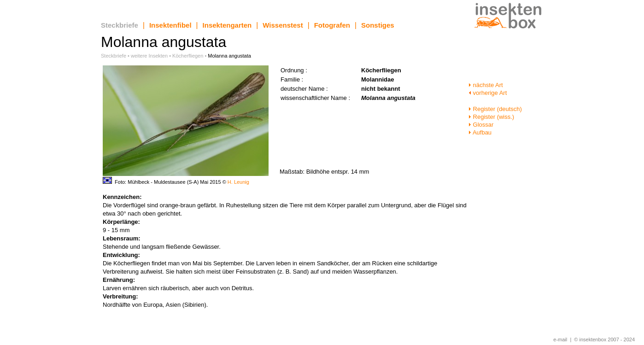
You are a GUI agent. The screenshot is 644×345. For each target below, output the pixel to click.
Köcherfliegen (188, 56)
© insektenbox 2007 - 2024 (604, 339)
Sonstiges (378, 25)
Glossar (481, 125)
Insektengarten (227, 25)
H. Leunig (238, 182)
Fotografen (332, 25)
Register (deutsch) (495, 109)
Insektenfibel (170, 25)
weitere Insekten (149, 56)
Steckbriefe (120, 25)
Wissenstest (283, 25)
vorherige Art (488, 93)
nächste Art (486, 85)
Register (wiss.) (491, 117)
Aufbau (480, 132)
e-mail (560, 339)
